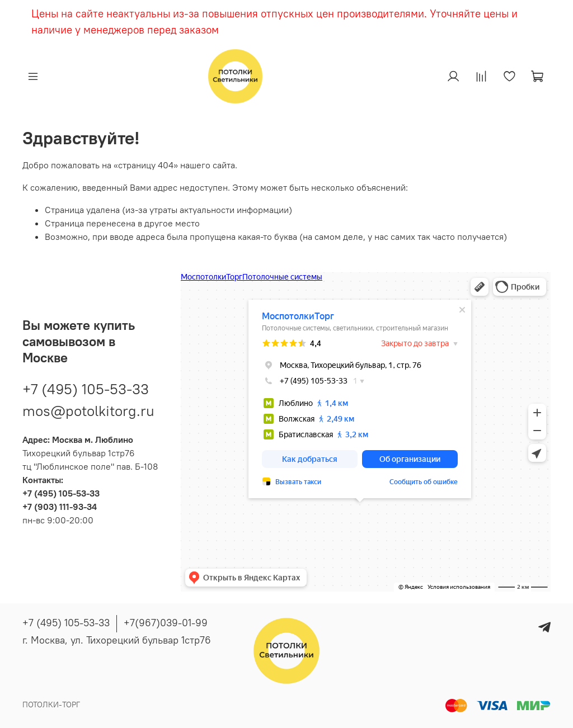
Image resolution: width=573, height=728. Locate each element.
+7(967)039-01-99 (166, 623)
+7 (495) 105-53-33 (86, 389)
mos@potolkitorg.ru (88, 411)
